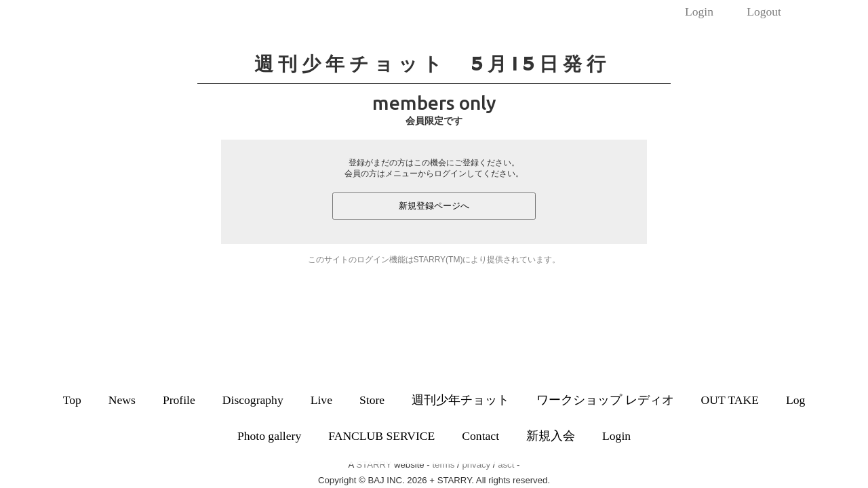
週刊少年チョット (460, 400)
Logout (764, 12)
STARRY (374, 465)
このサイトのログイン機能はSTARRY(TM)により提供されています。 (434, 260)
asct (506, 465)
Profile (179, 400)
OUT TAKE (730, 400)
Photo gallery (269, 436)
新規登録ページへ (434, 206)
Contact (480, 436)
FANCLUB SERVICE (381, 436)
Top (72, 400)
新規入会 (551, 436)
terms (443, 465)
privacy (476, 465)
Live (321, 400)
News (122, 400)
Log (795, 400)
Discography (253, 400)
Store (372, 400)
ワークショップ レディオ (605, 400)
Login (699, 12)
